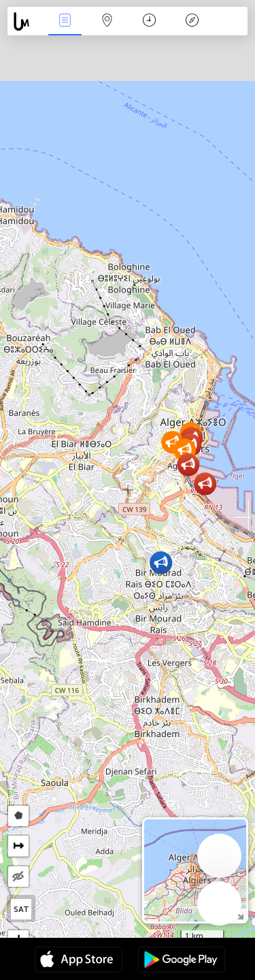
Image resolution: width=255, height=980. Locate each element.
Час (149, 21)
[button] (205, 484)
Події (65, 21)
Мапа (107, 21)
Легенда (192, 21)
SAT (21, 909)
